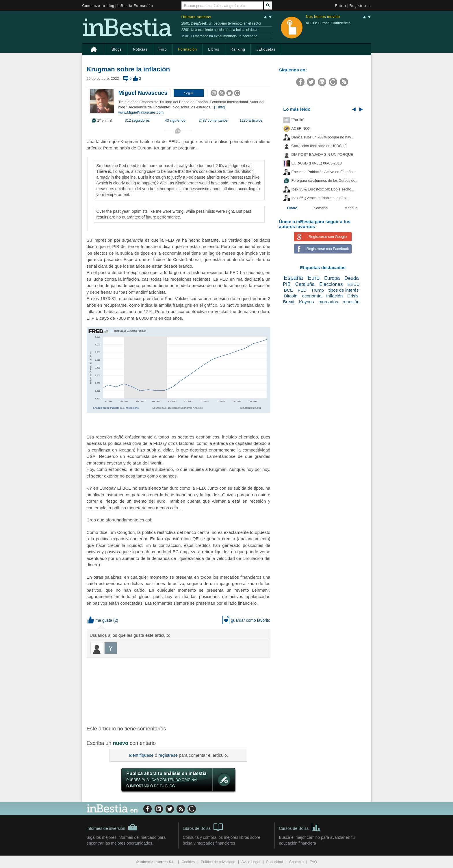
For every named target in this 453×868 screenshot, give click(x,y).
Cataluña (305, 284)
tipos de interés (344, 290)
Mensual (352, 208)
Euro (314, 278)
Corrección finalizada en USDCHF (319, 146)
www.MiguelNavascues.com (141, 112)
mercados (328, 302)
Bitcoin (291, 296)
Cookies (188, 862)
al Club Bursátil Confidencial (329, 23)
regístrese (168, 755)
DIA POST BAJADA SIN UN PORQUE (322, 155)
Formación (187, 49)
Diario (292, 208)
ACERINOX (301, 129)
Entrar (341, 6)
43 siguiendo (175, 121)
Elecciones (331, 284)
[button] (189, 93)
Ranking (238, 49)
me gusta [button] (100, 620)
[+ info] (220, 107)
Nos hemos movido (323, 17)
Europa (332, 278)
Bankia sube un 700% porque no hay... (323, 137)
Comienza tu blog (99, 6)
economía (312, 296)
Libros (214, 49)
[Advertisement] (179, 691)
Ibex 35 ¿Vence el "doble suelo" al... (321, 198)
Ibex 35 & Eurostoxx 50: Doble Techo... (323, 189)
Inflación (334, 296)
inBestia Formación (135, 6)
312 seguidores (137, 121)
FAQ (313, 862)
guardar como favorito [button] (246, 620)
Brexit (289, 302)
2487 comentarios (213, 121)
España (293, 278)
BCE (289, 290)
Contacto (296, 862)
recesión (351, 302)
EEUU (353, 284)
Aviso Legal (251, 862)
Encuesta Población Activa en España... (324, 172)
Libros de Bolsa (203, 827)
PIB (287, 284)
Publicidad (275, 862)
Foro (163, 49)
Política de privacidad (218, 862)
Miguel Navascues (143, 93)
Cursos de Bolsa (300, 827)
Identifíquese (141, 755)
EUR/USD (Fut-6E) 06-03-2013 (317, 163)
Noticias (140, 49)
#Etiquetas (266, 49)
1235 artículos (251, 121)
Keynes (306, 302)
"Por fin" (298, 120)
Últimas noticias (196, 17)
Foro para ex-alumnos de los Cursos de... (325, 181)
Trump (318, 290)
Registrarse (360, 6)
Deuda (351, 278)
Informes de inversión (112, 827)
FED (302, 290)
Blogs (117, 49)
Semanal (321, 208)
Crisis (353, 296)
